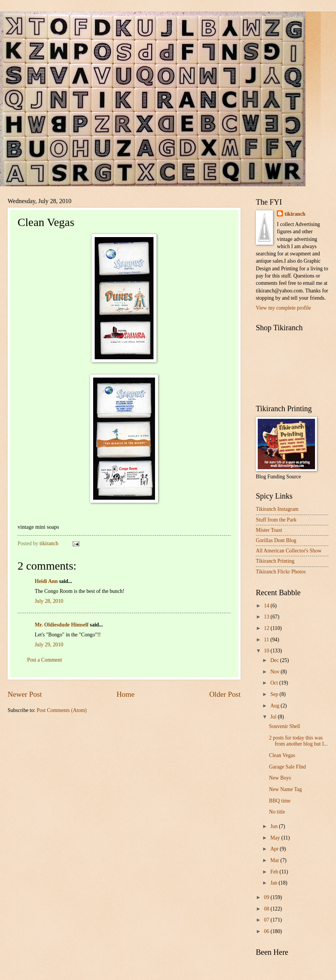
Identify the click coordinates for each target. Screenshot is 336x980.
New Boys (280, 778)
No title (277, 812)
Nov (275, 672)
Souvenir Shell (284, 726)
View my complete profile (283, 308)
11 (267, 640)
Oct (275, 683)
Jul (274, 717)
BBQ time (279, 801)
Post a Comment (44, 660)
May (276, 838)
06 (267, 931)
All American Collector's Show (289, 551)
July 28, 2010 (49, 601)
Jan (275, 883)
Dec (275, 660)
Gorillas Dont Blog (276, 540)
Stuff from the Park (276, 520)
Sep (275, 694)
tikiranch (295, 214)
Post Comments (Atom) (62, 710)
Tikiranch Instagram (277, 509)
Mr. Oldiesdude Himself (62, 625)
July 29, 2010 (49, 645)
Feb (275, 872)
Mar (275, 860)
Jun (275, 826)
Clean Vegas (282, 755)
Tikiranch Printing (275, 561)
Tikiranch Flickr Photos (281, 572)
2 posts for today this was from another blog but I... (298, 741)
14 (267, 606)
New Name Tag (285, 789)
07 (267, 920)
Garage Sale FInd (287, 767)
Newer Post (25, 694)
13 (267, 617)
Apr (275, 849)
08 (267, 909)
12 (267, 628)
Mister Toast (269, 530)
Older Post (225, 694)
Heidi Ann (46, 581)
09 (267, 897)
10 (267, 651)
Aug (275, 706)
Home (125, 694)
